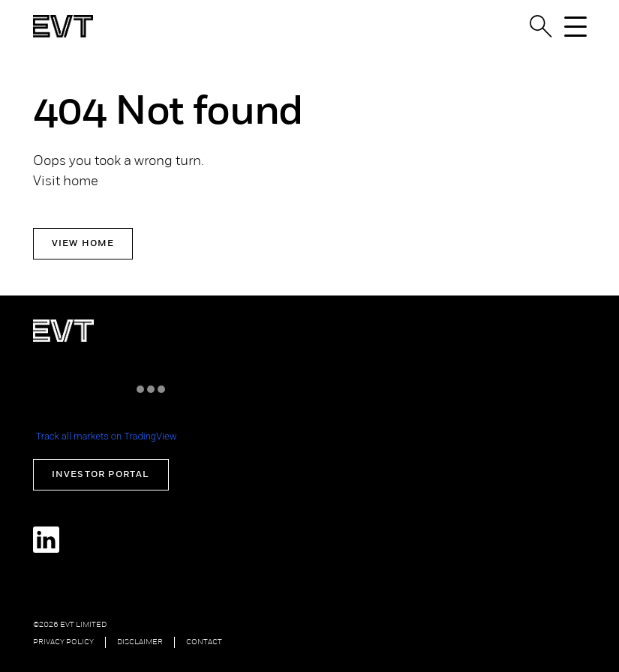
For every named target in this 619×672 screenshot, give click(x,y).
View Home (83, 244)
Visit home (66, 182)
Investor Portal (101, 475)
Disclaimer (140, 642)
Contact (204, 642)
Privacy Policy (63, 642)
